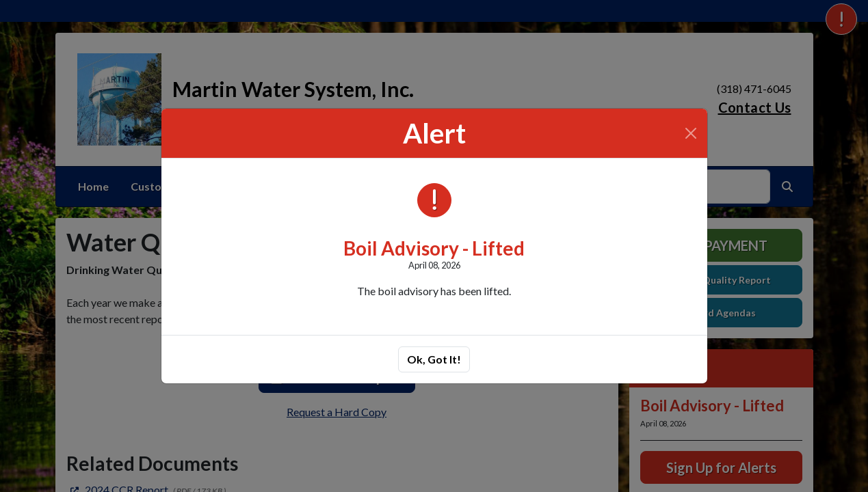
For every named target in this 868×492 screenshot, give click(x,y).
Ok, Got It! (434, 359)
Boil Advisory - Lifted (434, 248)
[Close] (691, 133)
